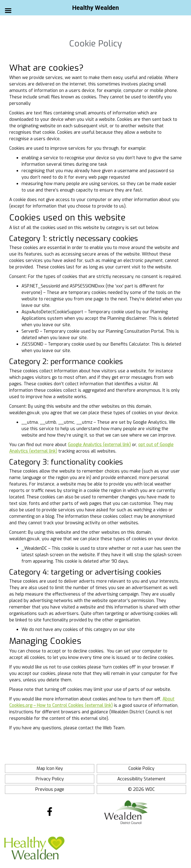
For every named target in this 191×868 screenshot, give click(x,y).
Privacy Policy (50, 779)
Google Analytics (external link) (99, 445)
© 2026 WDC (141, 789)
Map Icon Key (50, 769)
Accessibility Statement (141, 779)
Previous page (50, 789)
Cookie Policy (141, 769)
